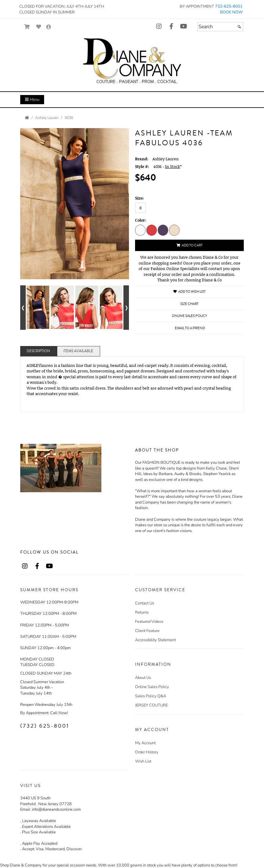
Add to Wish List (189, 292)
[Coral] (152, 230)
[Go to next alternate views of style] (126, 308)
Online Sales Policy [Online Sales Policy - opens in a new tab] (189, 316)
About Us (143, 678)
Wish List (143, 761)
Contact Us (145, 603)
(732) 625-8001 (45, 726)
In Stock (173, 166)
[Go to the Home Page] (27, 118)
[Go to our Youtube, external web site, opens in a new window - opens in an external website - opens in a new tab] (183, 27)
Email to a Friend (190, 328)
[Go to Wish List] (39, 27)
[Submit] (239, 27)
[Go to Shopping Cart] (27, 27)
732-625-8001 (229, 6)
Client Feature (147, 631)
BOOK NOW (231, 12)
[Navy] (163, 230)
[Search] (220, 27)
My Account (145, 743)
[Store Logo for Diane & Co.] (132, 62)
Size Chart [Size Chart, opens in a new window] (189, 304)
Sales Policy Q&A (151, 696)
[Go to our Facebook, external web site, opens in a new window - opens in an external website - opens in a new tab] (171, 27)
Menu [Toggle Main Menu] (32, 100)
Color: (141, 220)
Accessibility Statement (155, 640)
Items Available (78, 351)
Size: (140, 198)
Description (38, 351)
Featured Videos (149, 622)
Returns (142, 612)
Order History (147, 752)
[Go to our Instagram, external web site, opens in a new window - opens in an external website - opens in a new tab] (159, 27)
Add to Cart (189, 245)
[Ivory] (140, 230)
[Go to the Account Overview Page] (49, 27)
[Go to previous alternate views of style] (23, 308)
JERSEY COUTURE (151, 705)
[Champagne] (174, 230)
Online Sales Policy (152, 687)
